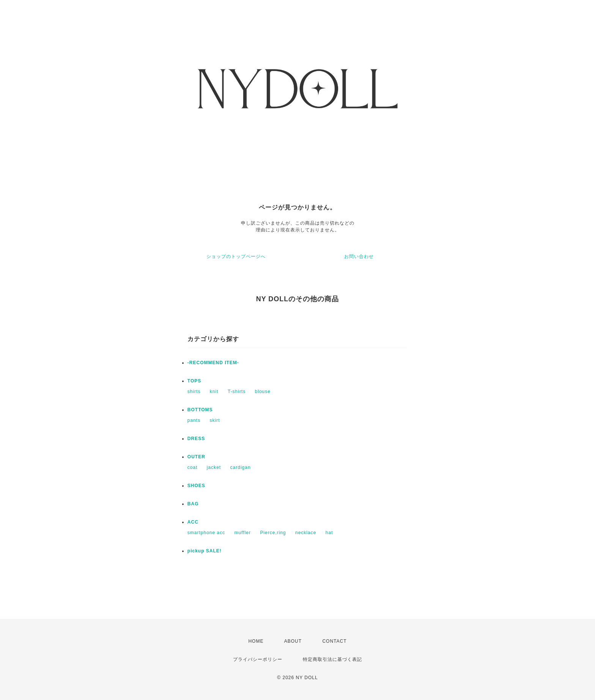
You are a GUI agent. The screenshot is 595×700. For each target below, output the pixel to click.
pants (194, 420)
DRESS (196, 439)
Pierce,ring (273, 533)
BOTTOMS (200, 410)
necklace (306, 533)
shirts (194, 392)
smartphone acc (206, 533)
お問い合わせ (359, 256)
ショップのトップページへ (236, 256)
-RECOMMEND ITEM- (213, 363)
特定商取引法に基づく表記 (332, 659)
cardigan (241, 467)
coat (193, 467)
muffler (243, 533)
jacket (214, 467)
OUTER (196, 457)
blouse (263, 392)
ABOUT (293, 641)
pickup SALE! (205, 551)
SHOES (196, 486)
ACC (193, 522)
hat (329, 533)
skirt (215, 420)
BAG (193, 504)
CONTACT (334, 641)
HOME (256, 641)
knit (214, 392)
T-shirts (237, 392)
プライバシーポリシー (258, 659)
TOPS (194, 381)
